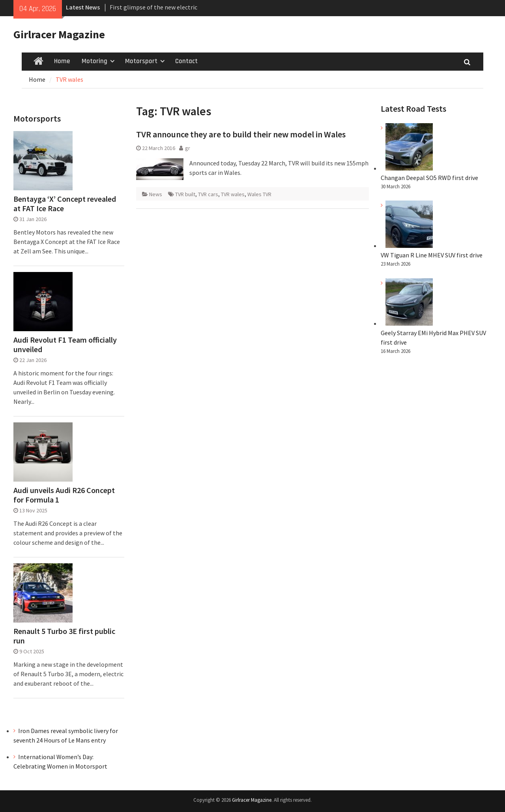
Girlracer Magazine (59, 34)
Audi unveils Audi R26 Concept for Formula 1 (64, 495)
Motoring (94, 61)
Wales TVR (259, 194)
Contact (186, 61)
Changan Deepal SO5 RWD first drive (429, 178)
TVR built (185, 194)
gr (188, 148)
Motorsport (141, 61)
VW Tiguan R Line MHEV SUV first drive (432, 255)
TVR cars (208, 194)
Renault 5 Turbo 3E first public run (64, 636)
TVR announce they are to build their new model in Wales (241, 134)
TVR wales (233, 194)
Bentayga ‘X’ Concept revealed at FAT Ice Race (65, 204)
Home (62, 61)
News (156, 194)
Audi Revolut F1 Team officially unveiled (65, 345)
